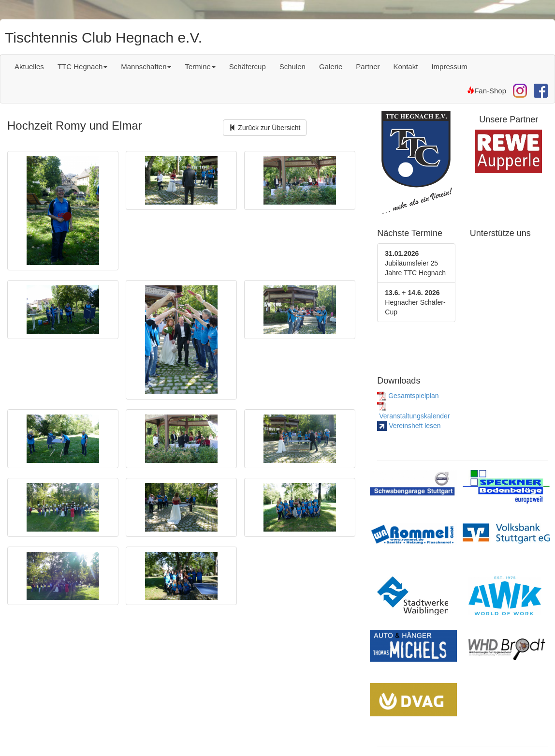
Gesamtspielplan (408, 396)
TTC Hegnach (82, 67)
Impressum (449, 67)
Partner (368, 67)
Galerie (331, 67)
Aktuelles (29, 67)
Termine (200, 67)
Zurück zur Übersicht (265, 128)
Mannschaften (146, 67)
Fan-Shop (487, 91)
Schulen (292, 67)
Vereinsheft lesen (409, 426)
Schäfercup (248, 67)
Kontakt (406, 67)
